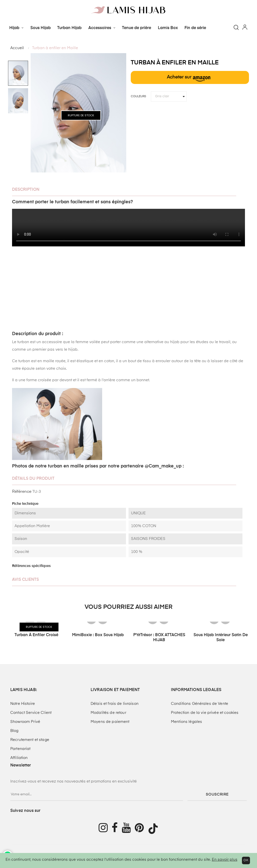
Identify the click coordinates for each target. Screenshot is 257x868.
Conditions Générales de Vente (200, 704)
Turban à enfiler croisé (36, 635)
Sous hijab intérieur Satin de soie (221, 638)
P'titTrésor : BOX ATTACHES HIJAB (159, 638)
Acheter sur (189, 78)
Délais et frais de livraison (115, 704)
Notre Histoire (23, 704)
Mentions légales (186, 722)
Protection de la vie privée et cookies (205, 713)
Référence (22, 492)
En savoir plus (225, 860)
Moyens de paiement (110, 722)
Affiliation (19, 758)
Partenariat (20, 749)
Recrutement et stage (30, 740)
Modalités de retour (108, 713)
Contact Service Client (31, 713)
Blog (14, 731)
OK (246, 860)
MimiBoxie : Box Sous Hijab (98, 635)
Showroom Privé (25, 722)
